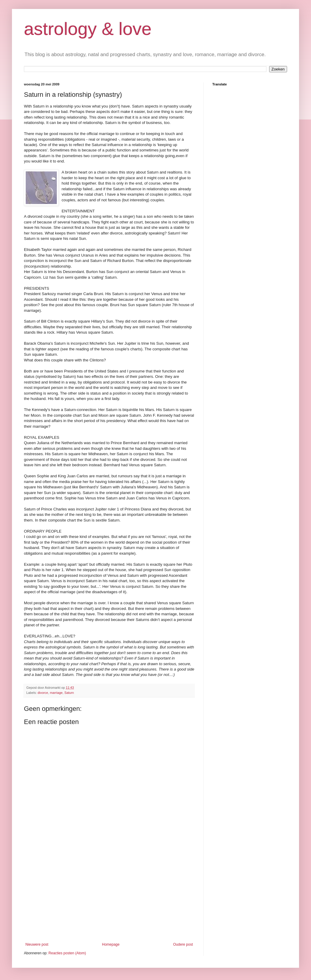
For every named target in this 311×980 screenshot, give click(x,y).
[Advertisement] (109, 898)
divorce (43, 693)
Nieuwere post (37, 944)
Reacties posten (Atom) (67, 953)
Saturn (69, 693)
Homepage (111, 944)
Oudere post (183, 944)
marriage (56, 693)
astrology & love (88, 29)
